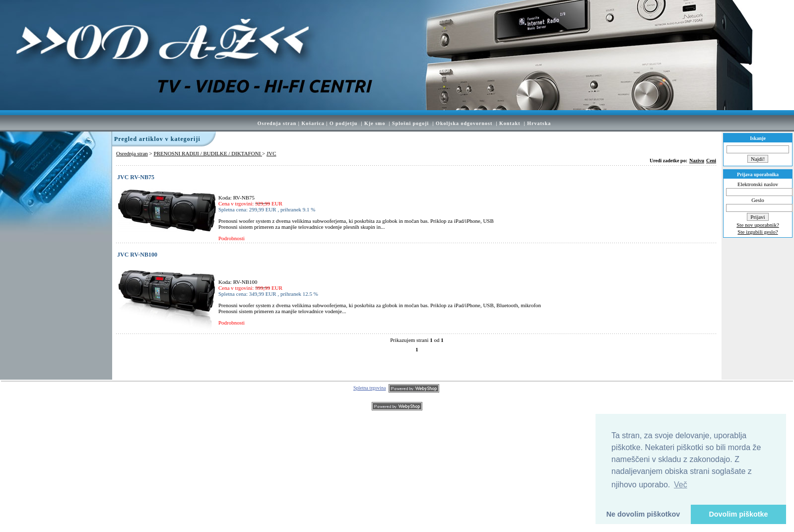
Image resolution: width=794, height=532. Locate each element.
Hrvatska (539, 123)
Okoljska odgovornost (464, 123)
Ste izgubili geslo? (758, 232)
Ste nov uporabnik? (758, 225)
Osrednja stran (277, 123)
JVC (271, 153)
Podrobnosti (232, 238)
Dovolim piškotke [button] (738, 514)
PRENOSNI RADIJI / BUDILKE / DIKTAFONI (208, 153)
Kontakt (510, 123)
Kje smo (375, 123)
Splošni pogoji (410, 123)
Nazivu (697, 161)
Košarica (313, 123)
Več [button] (681, 485)
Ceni (711, 161)
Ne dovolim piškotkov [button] (643, 514)
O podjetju (343, 123)
